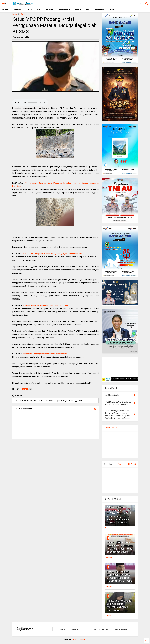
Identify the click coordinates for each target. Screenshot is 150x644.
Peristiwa (49, 10)
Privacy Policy (74, 629)
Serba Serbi (65, 10)
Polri (38, 10)
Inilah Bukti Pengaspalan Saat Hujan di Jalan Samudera (46, 354)
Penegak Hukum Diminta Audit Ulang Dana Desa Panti (46, 305)
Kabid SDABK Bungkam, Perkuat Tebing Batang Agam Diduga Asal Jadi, (53, 254)
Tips (87, 10)
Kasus (23, 14)
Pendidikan (99, 10)
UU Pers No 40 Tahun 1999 (99, 629)
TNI (29, 10)
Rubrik (78, 10)
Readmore (108, 528)
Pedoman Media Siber (121, 629)
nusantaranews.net (79, 639)
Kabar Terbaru (111, 428)
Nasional (18, 10)
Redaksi (63, 629)
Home (6, 10)
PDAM (112, 10)
